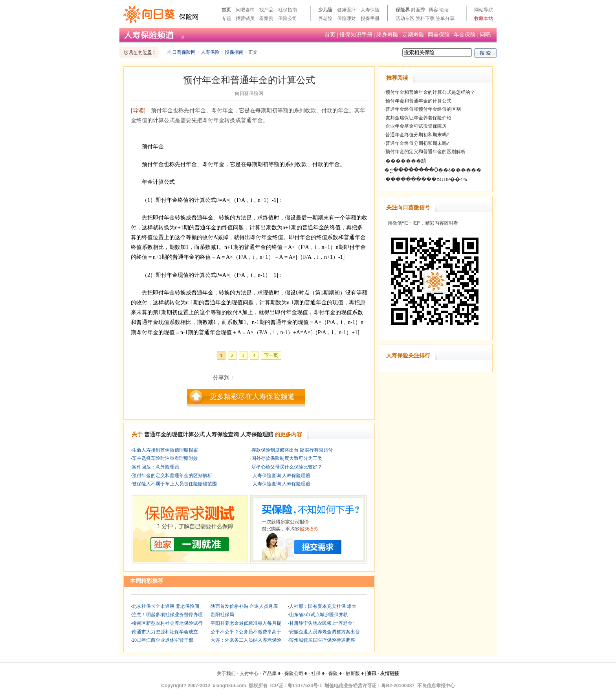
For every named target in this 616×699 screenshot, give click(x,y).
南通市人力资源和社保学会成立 (165, 632)
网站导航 (484, 10)
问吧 (485, 35)
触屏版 (355, 673)
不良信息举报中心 (436, 686)
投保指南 (234, 52)
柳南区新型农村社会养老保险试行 (167, 623)
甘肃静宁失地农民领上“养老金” (322, 623)
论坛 (444, 10)
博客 (433, 10)
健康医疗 (346, 10)
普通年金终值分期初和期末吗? (417, 135)
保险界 (403, 10)
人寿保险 (370, 10)
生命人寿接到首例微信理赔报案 (165, 450)
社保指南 (288, 10)
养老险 (325, 18)
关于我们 (226, 673)
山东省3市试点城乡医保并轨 (319, 615)
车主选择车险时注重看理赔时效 (165, 458)
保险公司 (288, 18)
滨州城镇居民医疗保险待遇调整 (322, 640)
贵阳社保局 (222, 615)
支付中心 (249, 673)
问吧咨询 (245, 10)
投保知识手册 (356, 35)
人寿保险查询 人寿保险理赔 (281, 476)
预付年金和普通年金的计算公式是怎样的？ (430, 92)
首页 (226, 10)
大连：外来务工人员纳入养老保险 (246, 640)
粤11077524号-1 (305, 686)
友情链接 (390, 673)
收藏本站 (484, 18)
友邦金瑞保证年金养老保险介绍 (418, 118)
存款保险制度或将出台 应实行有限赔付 (292, 450)
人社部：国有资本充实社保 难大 (323, 606)
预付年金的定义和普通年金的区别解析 (172, 476)
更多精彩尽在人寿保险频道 (252, 397)
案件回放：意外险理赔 (156, 467)
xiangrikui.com (230, 686)
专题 (226, 18)
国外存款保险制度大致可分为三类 (287, 458)
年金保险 (465, 35)
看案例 (266, 18)
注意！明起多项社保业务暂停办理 (167, 615)
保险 (335, 673)
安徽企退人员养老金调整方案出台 (324, 632)
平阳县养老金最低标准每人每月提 (246, 623)
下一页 (271, 355)
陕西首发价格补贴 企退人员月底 (244, 606)
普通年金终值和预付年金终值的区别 (423, 109)
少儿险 (325, 10)
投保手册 (370, 18)
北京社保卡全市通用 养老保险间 (166, 606)
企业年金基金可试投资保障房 (416, 126)
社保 (318, 673)
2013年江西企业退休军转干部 (163, 640)
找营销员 (245, 18)
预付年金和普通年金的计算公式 (418, 101)
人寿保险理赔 (257, 435)
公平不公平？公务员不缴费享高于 (246, 632)
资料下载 (425, 18)
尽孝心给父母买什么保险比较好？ (287, 467)
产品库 (271, 673)
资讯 (372, 673)
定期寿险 (413, 35)
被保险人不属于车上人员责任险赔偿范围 (174, 484)
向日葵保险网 (181, 52)
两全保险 (439, 35)
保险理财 (346, 18)
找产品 (266, 10)
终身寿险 (387, 35)
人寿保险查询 (222, 435)
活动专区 (405, 18)
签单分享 (445, 18)
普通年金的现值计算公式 (174, 435)
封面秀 (418, 10)
